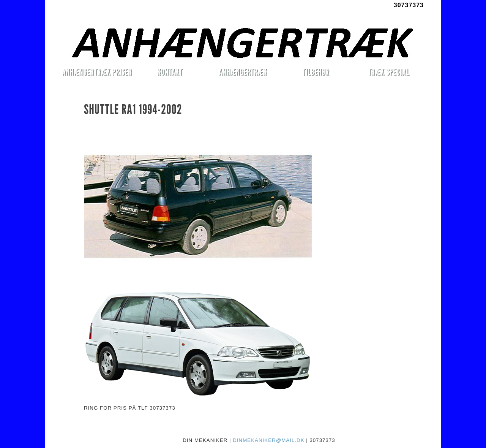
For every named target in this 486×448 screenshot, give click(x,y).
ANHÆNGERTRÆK (243, 72)
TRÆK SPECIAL (389, 72)
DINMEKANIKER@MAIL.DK (268, 440)
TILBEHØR (316, 72)
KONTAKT (170, 72)
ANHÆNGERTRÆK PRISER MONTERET (97, 73)
